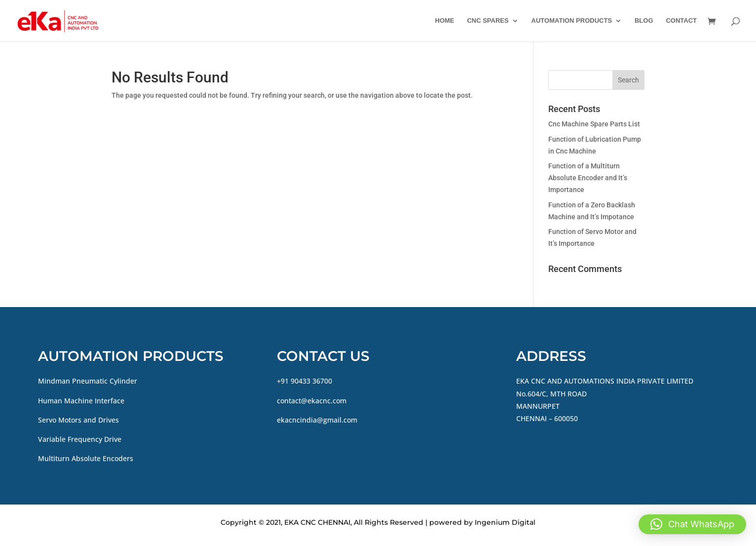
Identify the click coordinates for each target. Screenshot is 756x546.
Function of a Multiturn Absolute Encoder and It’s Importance (588, 178)
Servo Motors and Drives (78, 420)
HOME (445, 21)
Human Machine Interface (81, 401)
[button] (692, 524)
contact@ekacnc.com (312, 401)
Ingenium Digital (505, 522)
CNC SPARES (488, 21)
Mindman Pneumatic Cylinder (88, 381)
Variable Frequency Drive (80, 439)
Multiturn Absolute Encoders (86, 458)
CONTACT (681, 21)
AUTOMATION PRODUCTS (572, 21)
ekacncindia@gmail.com (317, 420)
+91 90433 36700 (304, 381)
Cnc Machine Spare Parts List (594, 124)
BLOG (644, 21)
